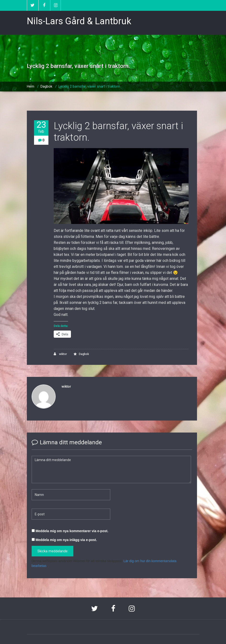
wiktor (60, 354)
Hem (31, 86)
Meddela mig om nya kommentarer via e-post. (72, 531)
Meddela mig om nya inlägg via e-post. (66, 540)
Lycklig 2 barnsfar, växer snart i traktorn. (90, 86)
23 (41, 127)
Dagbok (46, 86)
